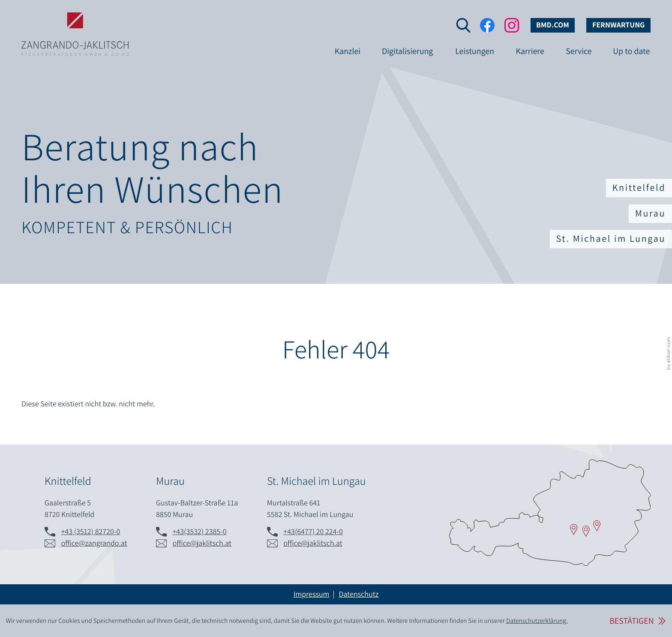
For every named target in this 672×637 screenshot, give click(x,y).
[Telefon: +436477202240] (313, 532)
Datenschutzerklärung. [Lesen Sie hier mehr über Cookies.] (537, 621)
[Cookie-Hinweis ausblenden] (637, 621)
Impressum (312, 594)
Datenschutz (358, 594)
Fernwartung (619, 25)
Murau (650, 213)
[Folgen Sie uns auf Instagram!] (512, 25)
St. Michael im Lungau (611, 239)
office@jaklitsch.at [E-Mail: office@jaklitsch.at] (202, 543)
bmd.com (553, 25)
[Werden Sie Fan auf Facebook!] (487, 25)
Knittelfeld (639, 188)
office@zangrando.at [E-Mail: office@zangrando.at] (94, 543)
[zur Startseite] (75, 21)
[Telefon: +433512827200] (91, 532)
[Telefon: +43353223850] (200, 532)
